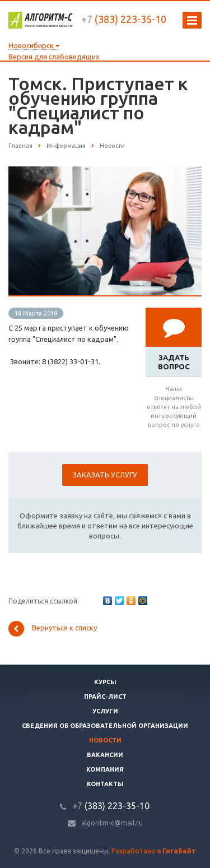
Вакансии (105, 755)
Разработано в (154, 851)
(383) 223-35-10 (124, 19)
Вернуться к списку (53, 629)
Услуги (105, 711)
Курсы (105, 682)
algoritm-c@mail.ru (112, 823)
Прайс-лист (105, 697)
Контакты (105, 784)
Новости (105, 740)
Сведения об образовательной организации (105, 726)
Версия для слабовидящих (54, 57)
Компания (105, 769)
